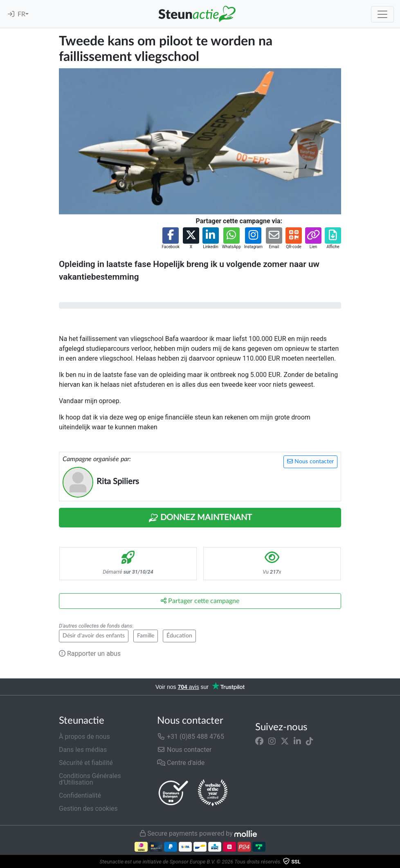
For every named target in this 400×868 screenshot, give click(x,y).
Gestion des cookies (88, 809)
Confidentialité (80, 795)
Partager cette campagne (200, 601)
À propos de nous (84, 737)
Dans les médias (83, 750)
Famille (146, 636)
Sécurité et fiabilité (86, 763)
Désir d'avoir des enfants (94, 636)
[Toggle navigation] (382, 14)
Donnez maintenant (200, 518)
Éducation (179, 636)
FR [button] (21, 14)
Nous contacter (310, 461)
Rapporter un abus (90, 654)
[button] (170, 239)
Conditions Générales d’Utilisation (90, 779)
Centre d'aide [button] (181, 763)
